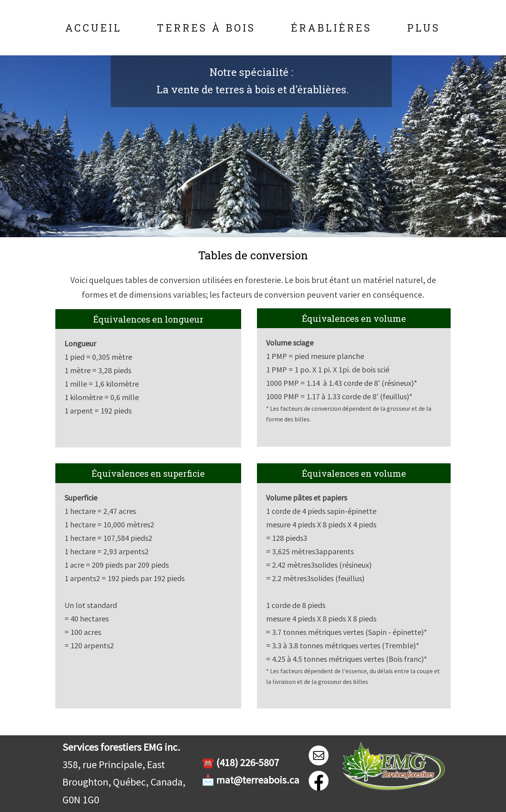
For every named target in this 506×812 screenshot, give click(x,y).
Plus (424, 28)
